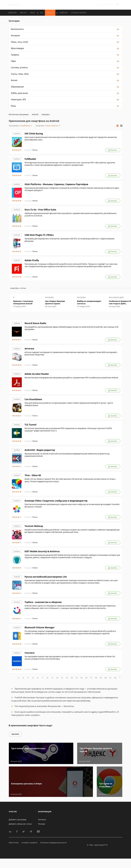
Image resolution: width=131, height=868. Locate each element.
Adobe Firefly (32, 260)
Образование (17, 87)
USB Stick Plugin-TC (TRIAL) (39, 235)
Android (17, 134)
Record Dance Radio (36, 323)
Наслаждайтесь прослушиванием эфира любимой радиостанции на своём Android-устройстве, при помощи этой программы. (72, 328)
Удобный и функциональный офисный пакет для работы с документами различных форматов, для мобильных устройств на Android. (71, 214)
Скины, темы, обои (20, 74)
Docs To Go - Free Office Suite (40, 210)
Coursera (30, 653)
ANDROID (50, 13)
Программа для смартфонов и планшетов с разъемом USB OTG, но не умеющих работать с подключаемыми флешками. (70, 240)
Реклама (42, 824)
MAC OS (23, 13)
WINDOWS (13, 13)
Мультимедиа (18, 48)
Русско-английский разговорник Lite (46, 577)
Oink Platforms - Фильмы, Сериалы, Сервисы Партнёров (56, 184)
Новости (63, 13)
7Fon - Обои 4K (33, 475)
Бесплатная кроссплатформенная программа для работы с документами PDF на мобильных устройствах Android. (71, 378)
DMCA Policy (14, 843)
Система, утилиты (19, 67)
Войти (99, 4)
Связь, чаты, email (20, 42)
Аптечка (29, 349)
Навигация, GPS (18, 99)
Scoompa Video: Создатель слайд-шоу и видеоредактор (56, 501)
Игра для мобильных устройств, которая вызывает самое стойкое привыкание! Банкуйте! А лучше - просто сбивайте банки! (69, 404)
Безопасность (17, 29)
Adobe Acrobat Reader (37, 374)
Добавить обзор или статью (20, 824)
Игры (13, 106)
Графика (15, 55)
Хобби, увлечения (19, 93)
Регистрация (108, 4)
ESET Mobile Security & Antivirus (42, 551)
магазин (15, 734)
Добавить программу (18, 820)
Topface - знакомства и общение (43, 602)
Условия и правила (29, 843)
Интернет (16, 35)
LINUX (32, 13)
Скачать (113, 150)
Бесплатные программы (19, 114)
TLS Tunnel (31, 425)
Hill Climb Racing (34, 134)
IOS (41, 13)
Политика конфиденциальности (54, 843)
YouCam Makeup (34, 526)
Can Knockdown (33, 399)
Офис (14, 61)
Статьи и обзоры (79, 13)
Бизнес (14, 80)
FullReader (30, 159)
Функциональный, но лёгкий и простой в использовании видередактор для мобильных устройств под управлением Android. (67, 455)
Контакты (42, 820)
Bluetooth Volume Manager (40, 627)
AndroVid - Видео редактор (40, 450)
